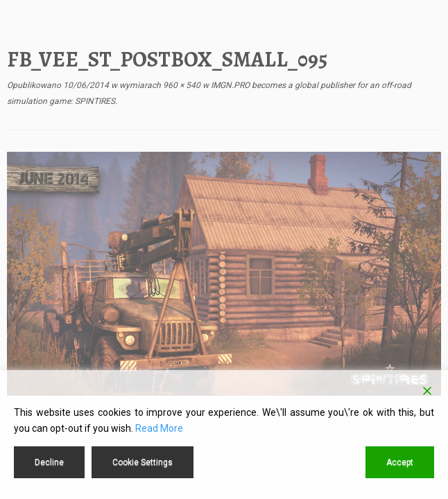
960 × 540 (181, 85)
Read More (159, 428)
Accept (400, 462)
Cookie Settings (143, 462)
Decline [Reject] (49, 462)
